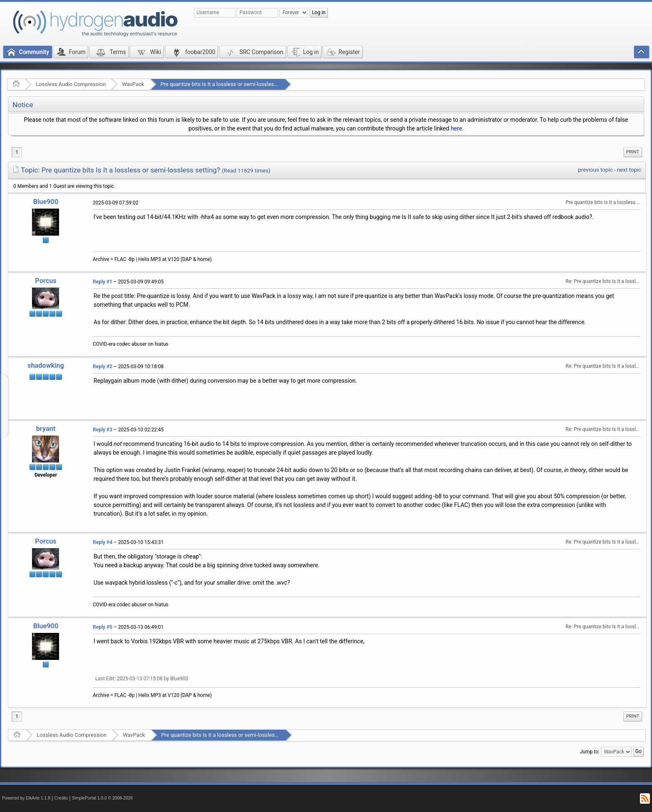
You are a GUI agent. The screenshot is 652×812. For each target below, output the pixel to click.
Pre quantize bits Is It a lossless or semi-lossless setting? (229, 84)
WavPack (133, 84)
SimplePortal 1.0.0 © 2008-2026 (102, 798)
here (456, 128)
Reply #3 (102, 430)
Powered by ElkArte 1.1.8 (26, 798)
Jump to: (590, 752)
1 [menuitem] (17, 152)
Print (633, 152)
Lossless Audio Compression (71, 84)
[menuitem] (633, 152)
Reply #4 (102, 542)
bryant (46, 429)
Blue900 (46, 202)
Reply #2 (102, 367)
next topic (629, 170)
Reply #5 (102, 627)
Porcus (46, 281)
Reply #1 (102, 282)
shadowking (46, 365)
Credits (61, 798)
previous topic (595, 170)
